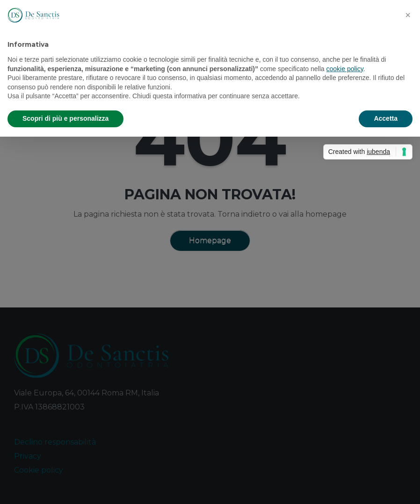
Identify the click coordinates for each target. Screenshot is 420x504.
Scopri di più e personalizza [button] (65, 118)
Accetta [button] (386, 118)
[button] (408, 15)
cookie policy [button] (345, 69)
